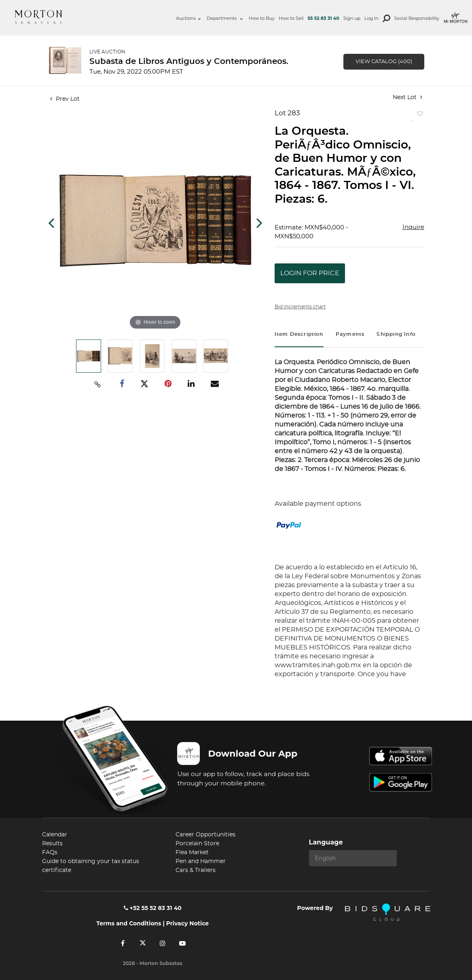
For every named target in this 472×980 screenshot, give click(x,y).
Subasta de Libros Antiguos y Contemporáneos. (189, 62)
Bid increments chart (300, 307)
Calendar (55, 835)
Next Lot (407, 97)
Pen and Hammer (201, 861)
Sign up (352, 18)
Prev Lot (65, 99)
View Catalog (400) (384, 62)
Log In (371, 18)
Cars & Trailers (196, 870)
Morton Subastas (38, 17)
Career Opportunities (205, 835)
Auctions (188, 18)
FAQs (50, 853)
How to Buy (262, 18)
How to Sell (291, 18)
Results (52, 844)
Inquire (413, 227)
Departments (225, 18)
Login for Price (310, 273)
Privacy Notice (187, 923)
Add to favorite (418, 116)
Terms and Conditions (129, 923)
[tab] (299, 335)
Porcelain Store (197, 844)
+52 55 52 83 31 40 (153, 908)
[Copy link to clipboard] (97, 384)
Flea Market (192, 853)
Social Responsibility (417, 18)
